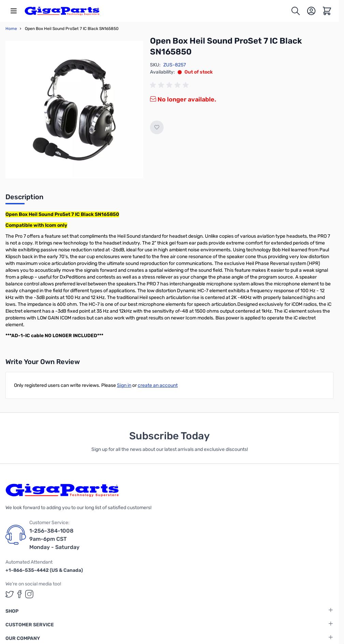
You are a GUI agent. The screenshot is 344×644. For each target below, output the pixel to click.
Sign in (124, 385)
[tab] (24, 199)
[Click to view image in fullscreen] (74, 110)
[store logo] (62, 11)
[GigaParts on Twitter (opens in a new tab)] (10, 594)
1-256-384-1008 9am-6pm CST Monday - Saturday (54, 539)
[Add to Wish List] (157, 127)
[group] (170, 85)
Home (11, 29)
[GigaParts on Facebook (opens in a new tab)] (19, 594)
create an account (158, 385)
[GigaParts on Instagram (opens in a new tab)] (29, 594)
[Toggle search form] (296, 11)
